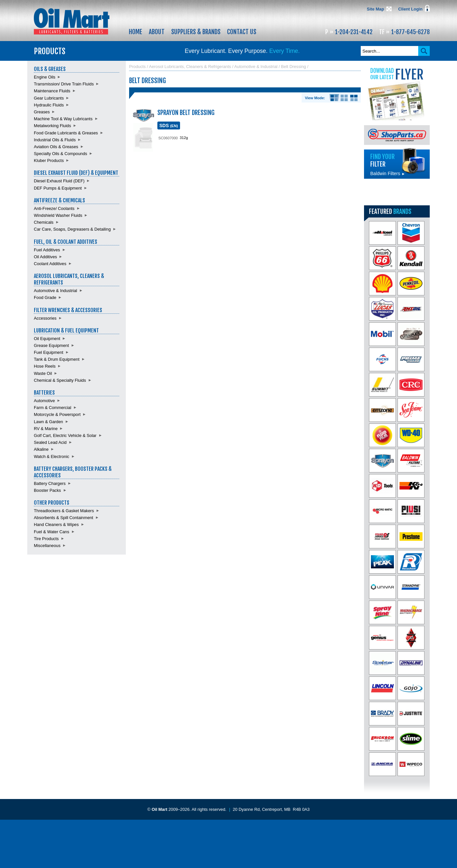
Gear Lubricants (49, 98)
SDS (169, 126)
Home (136, 32)
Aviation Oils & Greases (56, 147)
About (157, 32)
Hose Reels (45, 366)
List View (344, 98)
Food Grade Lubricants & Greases (66, 133)
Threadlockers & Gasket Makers (64, 511)
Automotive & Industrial (56, 291)
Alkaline (41, 449)
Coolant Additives (50, 264)
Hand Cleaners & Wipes (56, 525)
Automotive (44, 401)
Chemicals (44, 222)
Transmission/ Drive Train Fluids (64, 84)
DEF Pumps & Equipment (58, 188)
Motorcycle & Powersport (57, 414)
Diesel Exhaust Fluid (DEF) (59, 181)
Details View (334, 98)
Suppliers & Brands (196, 32)
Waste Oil (43, 373)
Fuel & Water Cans (52, 532)
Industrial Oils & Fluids (55, 140)
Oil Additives (45, 257)
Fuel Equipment (49, 352)
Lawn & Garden (48, 422)
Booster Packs (47, 490)
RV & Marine (46, 429)
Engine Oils (45, 77)
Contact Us (242, 32)
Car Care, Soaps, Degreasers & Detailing (72, 229)
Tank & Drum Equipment (57, 359)
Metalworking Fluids (52, 126)
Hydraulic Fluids (49, 105)
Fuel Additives (47, 250)
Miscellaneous (47, 546)
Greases (42, 112)
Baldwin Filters (388, 173)
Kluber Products (49, 160)
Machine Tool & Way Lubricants (63, 119)
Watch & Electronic (52, 457)
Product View (354, 98)
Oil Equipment (47, 339)
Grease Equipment (51, 345)
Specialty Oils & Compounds (60, 154)
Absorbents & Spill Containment (64, 518)
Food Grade (45, 297)
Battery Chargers (50, 483)
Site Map (375, 9)
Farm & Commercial (53, 408)
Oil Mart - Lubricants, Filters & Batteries (72, 21)
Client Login (410, 9)
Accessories (45, 318)
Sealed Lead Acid (50, 442)
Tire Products (46, 539)
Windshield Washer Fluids (58, 215)
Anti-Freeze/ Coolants (54, 208)
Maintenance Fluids (52, 91)
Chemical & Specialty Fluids (60, 380)
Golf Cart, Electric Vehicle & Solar (65, 435)
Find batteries (397, 192)
